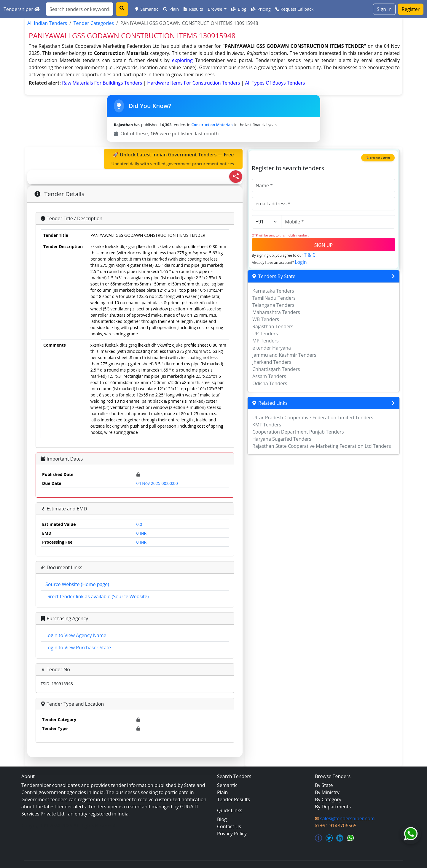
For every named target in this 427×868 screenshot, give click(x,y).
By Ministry (327, 792)
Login (301, 262)
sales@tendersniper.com (347, 818)
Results (193, 9)
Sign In (384, 9)
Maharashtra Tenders (276, 312)
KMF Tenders (267, 425)
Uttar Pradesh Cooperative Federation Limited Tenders (313, 418)
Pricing (261, 9)
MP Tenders (266, 341)
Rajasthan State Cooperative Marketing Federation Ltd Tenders (322, 446)
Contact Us (229, 826)
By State (324, 785)
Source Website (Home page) (77, 584)
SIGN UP (324, 245)
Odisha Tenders (270, 383)
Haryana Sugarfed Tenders (282, 439)
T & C (310, 255)
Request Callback (294, 9)
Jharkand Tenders (272, 362)
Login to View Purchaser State (78, 648)
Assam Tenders (269, 376)
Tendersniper (22, 9)
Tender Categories (94, 23)
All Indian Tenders (47, 23)
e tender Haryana (272, 348)
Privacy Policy (232, 834)
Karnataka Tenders (273, 291)
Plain (171, 9)
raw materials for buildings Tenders (103, 83)
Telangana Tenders (273, 305)
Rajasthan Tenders (273, 326)
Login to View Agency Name (76, 635)
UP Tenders (265, 334)
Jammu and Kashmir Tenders (284, 355)
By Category (328, 799)
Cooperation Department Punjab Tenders (298, 432)
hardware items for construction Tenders (194, 83)
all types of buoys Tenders (275, 83)
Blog (239, 9)
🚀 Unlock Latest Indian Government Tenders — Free (173, 159)
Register (411, 9)
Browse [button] (216, 9)
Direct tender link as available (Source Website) (97, 596)
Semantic (147, 9)
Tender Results (234, 799)
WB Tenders (266, 319)
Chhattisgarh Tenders (276, 369)
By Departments (333, 807)
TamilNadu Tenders (274, 298)
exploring (182, 60)
